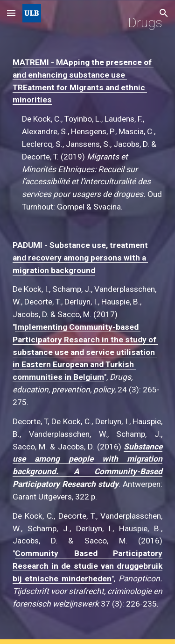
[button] (11, 13)
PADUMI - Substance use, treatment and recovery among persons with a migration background (81, 258)
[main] (88, 322)
